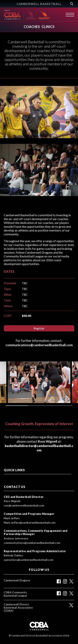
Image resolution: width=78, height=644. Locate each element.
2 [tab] (39, 406)
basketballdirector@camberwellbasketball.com (39, 448)
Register (39, 328)
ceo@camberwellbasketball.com (24, 505)
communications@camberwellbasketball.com (32, 543)
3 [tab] (61, 406)
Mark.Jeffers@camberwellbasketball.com (30, 523)
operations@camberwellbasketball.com (29, 560)
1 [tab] (17, 406)
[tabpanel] (39, 382)
